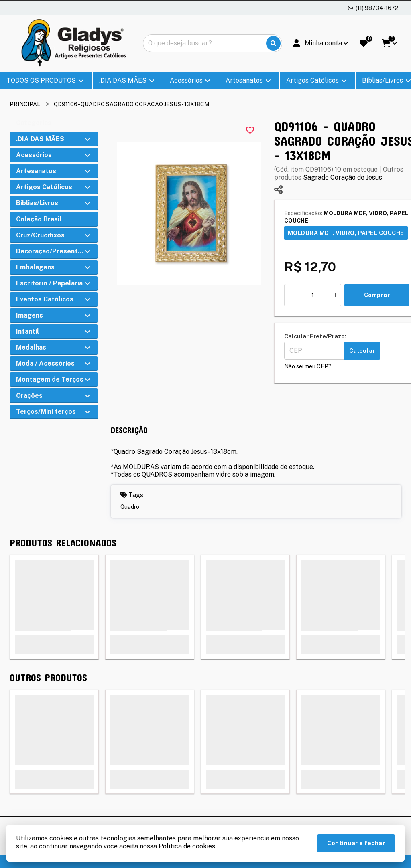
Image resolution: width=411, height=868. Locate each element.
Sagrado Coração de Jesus (343, 177)
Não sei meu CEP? (308, 366)
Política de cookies (187, 846)
